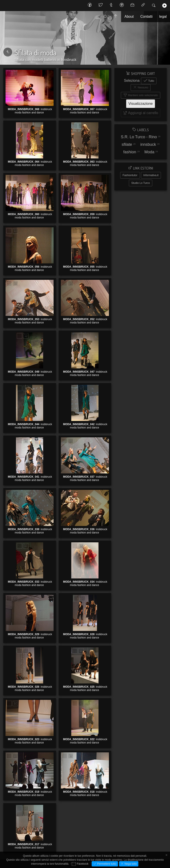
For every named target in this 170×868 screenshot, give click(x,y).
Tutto (151, 81)
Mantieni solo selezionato (143, 95)
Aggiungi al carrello (18, 73)
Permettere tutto (106, 864)
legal (163, 17)
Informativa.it (151, 175)
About (129, 17)
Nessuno (143, 88)
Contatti (146, 17)
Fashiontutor (130, 175)
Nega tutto (130, 864)
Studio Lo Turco (141, 183)
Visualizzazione (141, 104)
